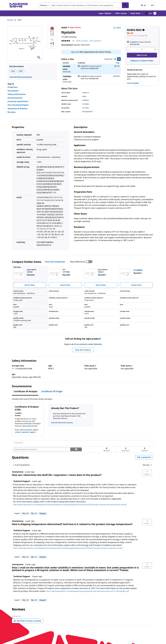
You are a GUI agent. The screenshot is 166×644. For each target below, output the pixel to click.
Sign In (74, 52)
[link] (19, 443)
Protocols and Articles (18, 101)
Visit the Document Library (62, 423)
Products (10, 20)
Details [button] (137, 44)
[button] (105, 13)
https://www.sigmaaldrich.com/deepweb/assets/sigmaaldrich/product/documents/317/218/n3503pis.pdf (87, 591)
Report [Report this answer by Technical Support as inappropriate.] (43, 513)
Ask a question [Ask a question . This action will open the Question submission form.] (95, 41)
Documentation (15, 98)
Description (13, 91)
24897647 (86, 100)
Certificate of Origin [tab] (52, 391)
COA (13, 71)
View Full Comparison (55, 262)
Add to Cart (142, 55)
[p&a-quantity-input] (142, 49)
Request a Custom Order (142, 61)
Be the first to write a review (29, 621)
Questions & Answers (18, 109)
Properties (13, 87)
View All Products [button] (83, 350)
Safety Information (17, 94)
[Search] (125, 5)
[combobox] (84, 5)
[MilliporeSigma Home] (19, 5)
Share (117, 28)
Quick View (30, 285)
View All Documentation (21, 77)
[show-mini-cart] (151, 13)
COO (21, 71)
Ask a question (144, 457)
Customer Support (28, 432)
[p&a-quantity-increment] (155, 49)
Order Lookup (121, 13)
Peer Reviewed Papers (18, 105)
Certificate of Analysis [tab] (26, 391)
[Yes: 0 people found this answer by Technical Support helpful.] (25, 514)
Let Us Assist (133, 83)
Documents (27, 426)
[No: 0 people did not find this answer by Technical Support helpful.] (34, 514)
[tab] (12, 20)
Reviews (12, 112)
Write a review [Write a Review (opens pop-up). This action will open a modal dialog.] (82, 41)
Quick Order (135, 13)
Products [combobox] (44, 5)
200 (38, 135)
